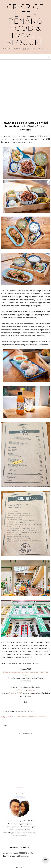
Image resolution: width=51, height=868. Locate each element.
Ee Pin (19, 693)
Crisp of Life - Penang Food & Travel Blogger (26, 25)
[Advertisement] (25, 88)
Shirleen (12, 693)
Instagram (31, 690)
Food (29, 716)
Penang (4, 718)
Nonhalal (42, 716)
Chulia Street (20, 716)
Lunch (35, 716)
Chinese (11, 716)
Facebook (22, 690)
